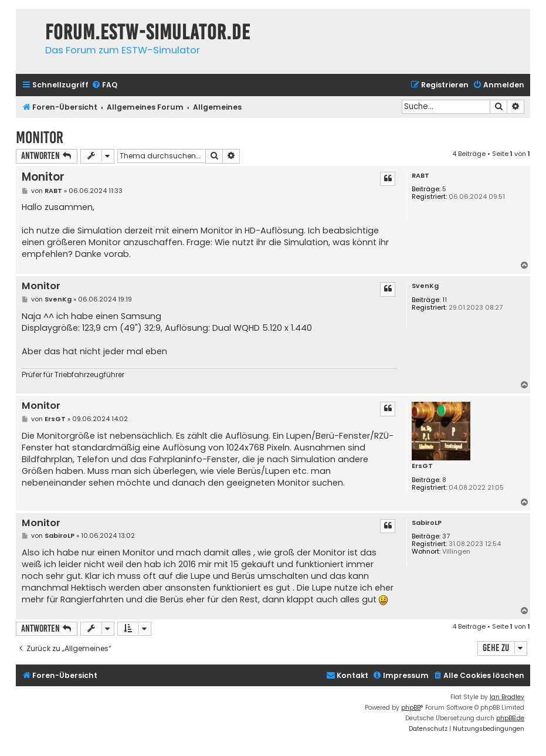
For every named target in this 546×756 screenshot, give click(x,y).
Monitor (40, 138)
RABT (420, 176)
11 (445, 300)
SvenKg (425, 286)
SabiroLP (427, 523)
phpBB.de (510, 718)
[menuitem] (104, 85)
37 (446, 536)
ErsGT (422, 466)
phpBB (411, 708)
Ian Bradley (507, 697)
